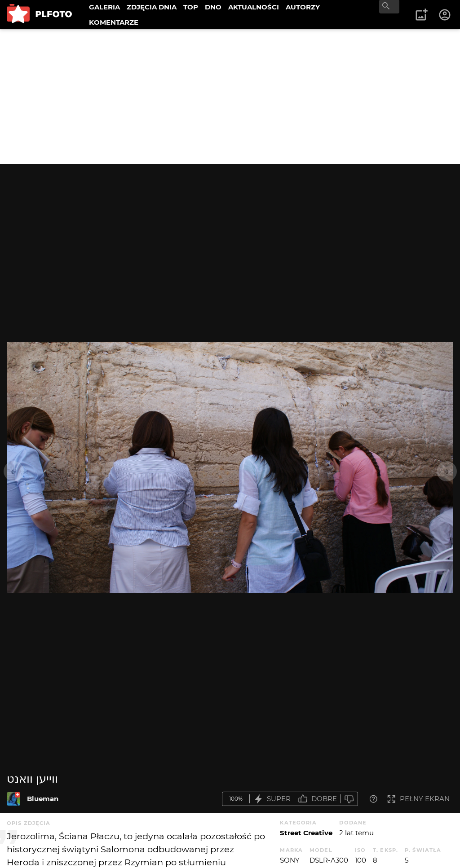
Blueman (43, 799)
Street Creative (306, 833)
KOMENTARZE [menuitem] (114, 22)
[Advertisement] (230, 97)
